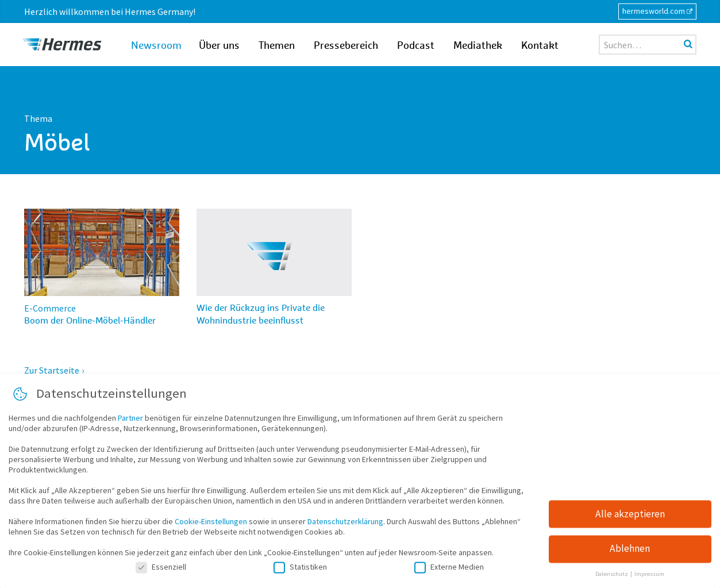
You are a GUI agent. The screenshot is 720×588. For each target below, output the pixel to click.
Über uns (219, 46)
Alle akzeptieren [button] (630, 519)
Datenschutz (612, 580)
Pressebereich (346, 46)
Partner (130, 424)
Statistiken (300, 572)
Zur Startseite (52, 370)
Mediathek (478, 46)
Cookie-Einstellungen (211, 527)
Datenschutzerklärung (345, 527)
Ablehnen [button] (630, 554)
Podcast (416, 46)
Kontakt (540, 46)
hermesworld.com (654, 11)
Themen (277, 46)
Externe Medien (449, 572)
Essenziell (161, 572)
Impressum (649, 580)
